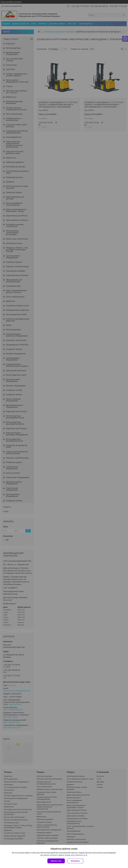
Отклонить (75, 861)
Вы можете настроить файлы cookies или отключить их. (63, 855)
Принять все (56, 861)
